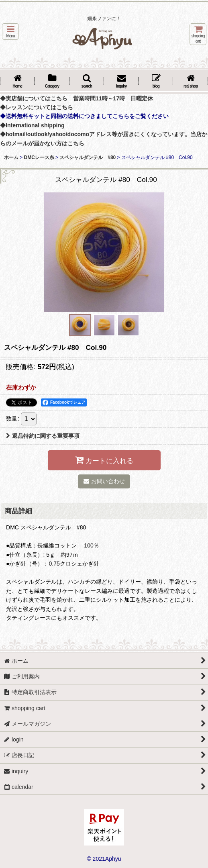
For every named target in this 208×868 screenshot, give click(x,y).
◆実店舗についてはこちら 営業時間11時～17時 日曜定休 (76, 98)
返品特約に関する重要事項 (43, 436)
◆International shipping (32, 125)
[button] (10, 32)
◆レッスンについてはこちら (37, 107)
